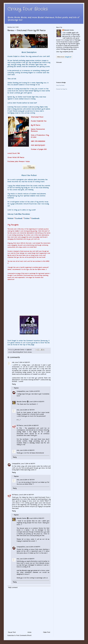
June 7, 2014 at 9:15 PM (28, 464)
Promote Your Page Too (62, 89)
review (30, 352)
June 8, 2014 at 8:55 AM (31, 426)
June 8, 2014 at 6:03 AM (37, 402)
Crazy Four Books (28, 9)
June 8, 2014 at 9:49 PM (33, 547)
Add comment (13, 588)
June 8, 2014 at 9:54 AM (37, 518)
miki (13, 362)
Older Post (47, 632)
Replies (16, 388)
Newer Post (12, 632)
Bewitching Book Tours (20, 352)
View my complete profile (65, 52)
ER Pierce (20, 426)
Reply (14, 384)
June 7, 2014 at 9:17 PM (33, 391)
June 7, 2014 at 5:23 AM (22, 362)
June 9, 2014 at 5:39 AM (27, 559)
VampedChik (21, 391)
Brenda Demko (21, 402)
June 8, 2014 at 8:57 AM (26, 495)
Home (29, 632)
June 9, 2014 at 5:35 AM (27, 450)
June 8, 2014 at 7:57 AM (27, 410)
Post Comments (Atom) (24, 635)
